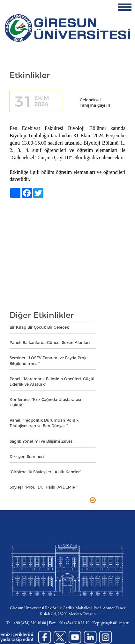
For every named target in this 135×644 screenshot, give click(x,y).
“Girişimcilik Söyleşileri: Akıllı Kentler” (45, 472)
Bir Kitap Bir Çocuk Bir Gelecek (39, 327)
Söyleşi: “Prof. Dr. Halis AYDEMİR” (43, 487)
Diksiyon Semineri (27, 457)
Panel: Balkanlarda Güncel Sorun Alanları (50, 343)
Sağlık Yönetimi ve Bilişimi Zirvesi (41, 441)
